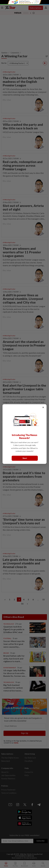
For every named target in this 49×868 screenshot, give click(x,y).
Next (25, 458)
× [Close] (43, 407)
